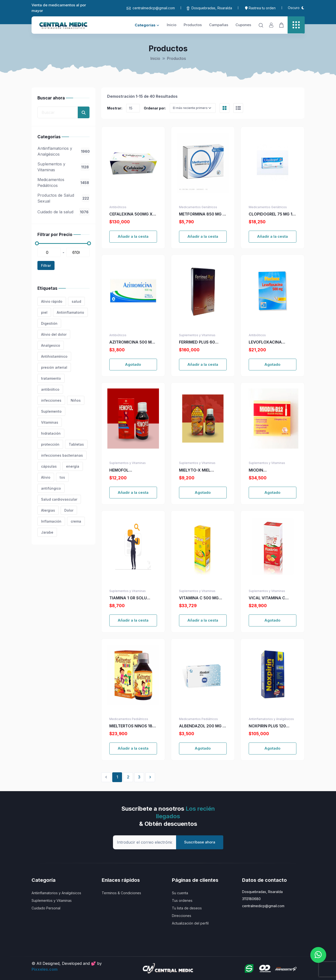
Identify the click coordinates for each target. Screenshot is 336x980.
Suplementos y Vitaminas (63, 167)
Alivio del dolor (54, 334)
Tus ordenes (182, 900)
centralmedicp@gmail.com (151, 8)
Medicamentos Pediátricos (63, 183)
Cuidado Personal (46, 908)
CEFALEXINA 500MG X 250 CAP (131, 214)
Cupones (243, 25)
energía (73, 466)
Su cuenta (180, 893)
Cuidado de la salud (63, 212)
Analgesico (51, 345)
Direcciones (182, 916)
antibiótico (50, 389)
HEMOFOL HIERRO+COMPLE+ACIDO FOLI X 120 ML (133, 470)
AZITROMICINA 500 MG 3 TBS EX (132, 342)
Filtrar (46, 265)
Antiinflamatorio (70, 312)
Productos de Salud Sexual (63, 198)
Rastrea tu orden (260, 8)
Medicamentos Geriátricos (198, 207)
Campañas (219, 25)
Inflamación (51, 521)
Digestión (49, 323)
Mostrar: (115, 108)
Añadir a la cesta (133, 236)
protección (50, 444)
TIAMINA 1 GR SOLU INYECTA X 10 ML (128, 598)
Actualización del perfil (190, 923)
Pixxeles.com (45, 969)
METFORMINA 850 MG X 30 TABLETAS (202, 214)
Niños (76, 400)
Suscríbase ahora (200, 842)
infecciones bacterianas (62, 455)
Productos (193, 25)
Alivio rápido (52, 301)
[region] (63, 175)
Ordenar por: (155, 108)
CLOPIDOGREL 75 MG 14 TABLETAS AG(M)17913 (272, 214)
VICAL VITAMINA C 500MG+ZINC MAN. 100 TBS (271, 598)
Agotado (133, 364)
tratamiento (51, 378)
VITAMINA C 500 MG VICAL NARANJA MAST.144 (199, 598)
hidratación (51, 433)
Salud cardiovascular (59, 499)
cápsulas (49, 466)
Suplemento (51, 411)
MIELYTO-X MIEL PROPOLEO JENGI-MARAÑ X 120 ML (197, 470)
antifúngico (51, 488)
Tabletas (76, 444)
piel (44, 312)
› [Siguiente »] (150, 777)
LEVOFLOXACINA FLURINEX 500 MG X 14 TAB (271, 342)
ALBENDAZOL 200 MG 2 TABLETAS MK (202, 726)
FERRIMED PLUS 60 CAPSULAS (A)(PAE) (198, 342)
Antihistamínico (54, 356)
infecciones (51, 400)
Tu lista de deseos (187, 908)
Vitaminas (50, 422)
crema (76, 521)
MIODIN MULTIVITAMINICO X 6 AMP (270, 470)
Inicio (172, 25)
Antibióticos (118, 207)
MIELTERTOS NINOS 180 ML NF (132, 726)
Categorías (147, 25)
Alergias (48, 510)
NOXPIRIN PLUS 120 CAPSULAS (267, 726)
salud (76, 301)
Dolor (69, 510)
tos (62, 477)
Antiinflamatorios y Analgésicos (63, 151)
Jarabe (47, 532)
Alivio (46, 477)
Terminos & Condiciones (121, 893)
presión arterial (54, 367)
